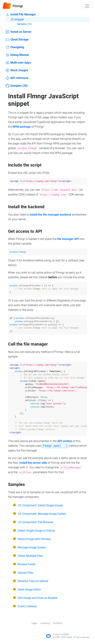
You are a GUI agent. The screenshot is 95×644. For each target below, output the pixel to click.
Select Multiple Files (30, 556)
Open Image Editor (29, 589)
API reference (17, 78)
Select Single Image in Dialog (36, 531)
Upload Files (25, 573)
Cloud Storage (17, 40)
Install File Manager (21, 15)
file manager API (68, 239)
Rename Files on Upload (33, 581)
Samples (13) (22, 24)
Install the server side (33, 463)
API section (65, 441)
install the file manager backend (50, 215)
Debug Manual (17, 55)
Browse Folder (27, 564)
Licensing (45, 623)
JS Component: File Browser (35, 522)
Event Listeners (27, 606)
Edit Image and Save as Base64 (38, 598)
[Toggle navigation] (87, 6)
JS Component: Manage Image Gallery (42, 514)
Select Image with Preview (34, 539)
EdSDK (66, 634)
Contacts (58, 623)
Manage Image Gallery (32, 547)
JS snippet (15, 20)
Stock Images (17, 70)
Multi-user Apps (18, 63)
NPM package (22, 127)
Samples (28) (17, 86)
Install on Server (18, 32)
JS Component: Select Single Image (40, 505)
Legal (34, 623)
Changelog (15, 47)
